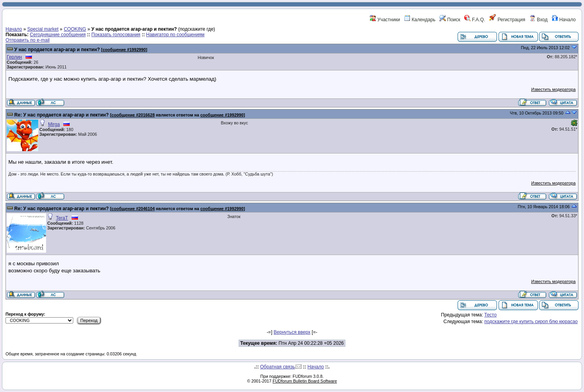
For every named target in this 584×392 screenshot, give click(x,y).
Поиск (450, 20)
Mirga (54, 124)
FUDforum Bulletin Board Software (305, 381)
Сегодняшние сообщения (58, 35)
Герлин (14, 57)
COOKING (75, 29)
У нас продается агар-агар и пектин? (57, 50)
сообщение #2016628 (133, 115)
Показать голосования (116, 35)
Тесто (490, 315)
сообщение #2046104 (133, 209)
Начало (564, 20)
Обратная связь (278, 367)
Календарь (420, 20)
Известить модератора (553, 89)
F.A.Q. (475, 20)
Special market (43, 29)
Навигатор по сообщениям (175, 35)
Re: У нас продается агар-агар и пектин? (61, 115)
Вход (538, 20)
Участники (385, 20)
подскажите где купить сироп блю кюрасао (531, 322)
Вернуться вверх (292, 332)
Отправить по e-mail (28, 40)
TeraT (62, 218)
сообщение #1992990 (124, 50)
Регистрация (507, 20)
